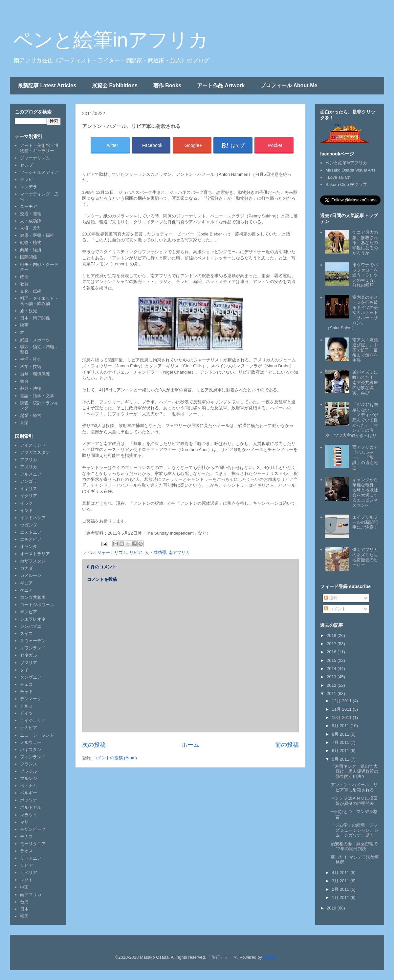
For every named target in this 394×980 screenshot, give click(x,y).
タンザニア (31, 677)
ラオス (26, 851)
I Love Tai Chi (338, 177)
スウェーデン (33, 641)
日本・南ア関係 (35, 318)
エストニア (31, 532)
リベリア (29, 873)
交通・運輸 (31, 214)
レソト (26, 880)
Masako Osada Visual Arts (350, 170)
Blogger (271, 957)
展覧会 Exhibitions (115, 85)
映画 (24, 325)
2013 (332, 677)
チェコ (26, 684)
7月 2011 (341, 742)
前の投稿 (287, 745)
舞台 (24, 381)
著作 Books (167, 85)
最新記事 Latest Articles (47, 85)
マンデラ (29, 187)
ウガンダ (29, 525)
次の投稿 (94, 745)
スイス (26, 633)
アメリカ (29, 467)
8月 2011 (341, 734)
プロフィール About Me (289, 85)
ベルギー (29, 793)
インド (26, 510)
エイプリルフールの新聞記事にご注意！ (365, 522)
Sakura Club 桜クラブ (346, 184)
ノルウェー (31, 742)
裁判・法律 (31, 388)
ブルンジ (29, 778)
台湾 (24, 902)
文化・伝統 (31, 291)
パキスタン (31, 750)
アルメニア (31, 474)
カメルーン (31, 575)
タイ (24, 670)
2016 (332, 652)
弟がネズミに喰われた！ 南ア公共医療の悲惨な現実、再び (365, 382)
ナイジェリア (33, 720)
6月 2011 (341, 751)
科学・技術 (31, 367)
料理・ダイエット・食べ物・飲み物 (39, 301)
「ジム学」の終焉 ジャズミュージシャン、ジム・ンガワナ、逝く (354, 830)
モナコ (26, 837)
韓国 (24, 916)
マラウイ (29, 815)
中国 (24, 887)
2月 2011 (341, 889)
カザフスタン (33, 561)
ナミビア (29, 728)
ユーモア (29, 206)
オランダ (29, 547)
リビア (136, 552)
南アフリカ (179, 552)
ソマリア (29, 663)
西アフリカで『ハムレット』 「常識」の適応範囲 (365, 457)
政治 (24, 277)
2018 (332, 635)
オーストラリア (35, 554)
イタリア (29, 496)
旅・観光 (29, 311)
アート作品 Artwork (221, 85)
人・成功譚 (155, 552)
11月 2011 (342, 709)
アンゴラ (29, 481)
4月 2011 (341, 873)
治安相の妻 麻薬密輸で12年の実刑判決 (354, 846)
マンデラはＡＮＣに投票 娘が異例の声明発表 (356, 801)
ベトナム (29, 786)
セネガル (29, 655)
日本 (24, 909)
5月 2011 (341, 759)
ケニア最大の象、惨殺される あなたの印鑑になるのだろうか (365, 243)
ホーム (190, 745)
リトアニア (31, 858)
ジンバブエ (31, 626)
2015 (332, 660)
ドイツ (26, 713)
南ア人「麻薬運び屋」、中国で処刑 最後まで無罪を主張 (365, 350)
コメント (335, 609)
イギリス (29, 489)
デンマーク (31, 699)
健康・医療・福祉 (37, 235)
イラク (26, 503)
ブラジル (29, 771)
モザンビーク (33, 829)
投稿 (331, 598)
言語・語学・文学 (37, 396)
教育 (24, 284)
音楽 (24, 423)
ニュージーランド (37, 735)
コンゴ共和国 (33, 597)
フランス (29, 764)
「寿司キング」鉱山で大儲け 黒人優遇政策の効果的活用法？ (354, 771)
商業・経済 (31, 250)
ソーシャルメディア (39, 172)
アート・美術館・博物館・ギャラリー (39, 148)
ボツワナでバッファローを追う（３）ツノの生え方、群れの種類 (365, 275)
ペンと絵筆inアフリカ (111, 40)
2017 (332, 644)
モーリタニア (33, 844)
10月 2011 (342, 717)
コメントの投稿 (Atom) (115, 758)
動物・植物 (31, 243)
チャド (26, 692)
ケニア (26, 590)
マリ (24, 822)
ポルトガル (31, 807)
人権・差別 (31, 228)
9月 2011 (341, 726)
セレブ (26, 165)
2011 (332, 694)
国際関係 (29, 257)
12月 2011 (342, 701)
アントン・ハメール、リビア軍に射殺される (354, 787)
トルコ (26, 706)
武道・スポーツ (35, 340)
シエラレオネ (33, 619)
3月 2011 (341, 881)
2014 (332, 669)
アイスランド (33, 445)
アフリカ (29, 460)
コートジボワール (37, 605)
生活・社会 (31, 359)
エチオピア (31, 539)
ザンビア (29, 612)
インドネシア (33, 518)
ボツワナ (29, 800)
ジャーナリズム (112, 552)
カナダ (26, 568)
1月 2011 (341, 898)
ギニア (26, 583)
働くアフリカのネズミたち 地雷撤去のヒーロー (367, 557)
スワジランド (33, 648)
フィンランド (33, 757)
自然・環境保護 (35, 374)
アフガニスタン (35, 452)
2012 (332, 685)
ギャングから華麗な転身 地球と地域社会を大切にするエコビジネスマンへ (365, 492)
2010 (332, 908)
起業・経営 (31, 415)
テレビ (26, 180)
